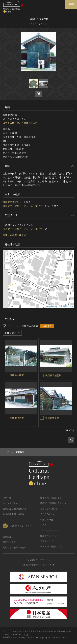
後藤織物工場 (52, 418)
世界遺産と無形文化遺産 (15, 509)
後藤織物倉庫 (10, 202)
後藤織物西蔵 (17, 375)
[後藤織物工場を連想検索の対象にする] (42, 418)
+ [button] (7, 255)
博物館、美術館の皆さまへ (53, 503)
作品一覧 (7, 498)
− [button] (7, 260)
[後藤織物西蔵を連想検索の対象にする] (6, 375)
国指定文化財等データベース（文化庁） (24, 206)
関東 (26, 123)
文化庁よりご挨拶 (49, 509)
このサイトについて (50, 530)
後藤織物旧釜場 (53, 375)
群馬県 (34, 123)
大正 (19, 123)
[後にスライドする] (70, 430)
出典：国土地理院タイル (63, 306)
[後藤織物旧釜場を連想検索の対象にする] (42, 375)
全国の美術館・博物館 (14, 514)
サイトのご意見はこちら (52, 546)
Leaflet (49, 306)
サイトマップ (47, 541)
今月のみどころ (48, 514)
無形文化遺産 (9, 542)
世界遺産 (7, 537)
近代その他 (9, 123)
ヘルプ (43, 525)
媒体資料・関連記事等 (51, 498)
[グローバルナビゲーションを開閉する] (71, 5)
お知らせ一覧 (47, 520)
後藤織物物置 (17, 418)
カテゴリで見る (10, 503)
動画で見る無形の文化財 (15, 547)
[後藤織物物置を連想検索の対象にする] (6, 418)
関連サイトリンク (49, 536)
